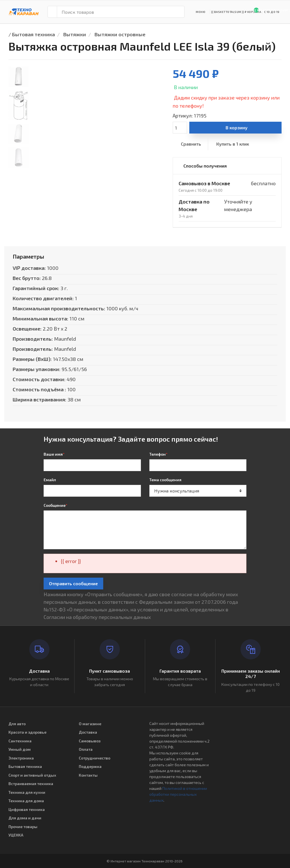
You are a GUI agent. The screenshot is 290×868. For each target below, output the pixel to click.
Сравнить (191, 144)
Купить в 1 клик (233, 144)
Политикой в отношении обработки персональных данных (178, 794)
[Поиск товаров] (121, 12)
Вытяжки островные (120, 34)
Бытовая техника (33, 34)
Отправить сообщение (73, 583)
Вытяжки (75, 34)
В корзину (237, 127)
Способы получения (205, 166)
